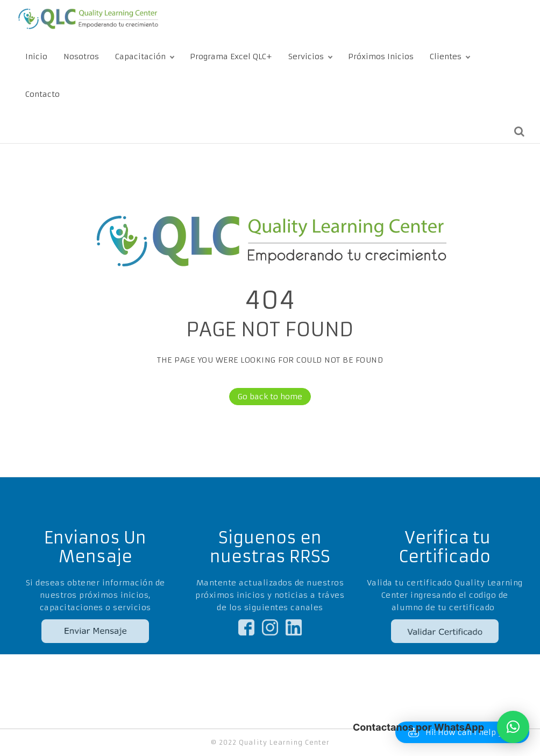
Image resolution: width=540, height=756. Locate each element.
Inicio (36, 56)
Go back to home (266, 397)
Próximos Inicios (381, 56)
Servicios (306, 56)
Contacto (42, 94)
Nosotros (81, 56)
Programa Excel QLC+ (231, 56)
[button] (513, 727)
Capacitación (140, 56)
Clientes (446, 56)
